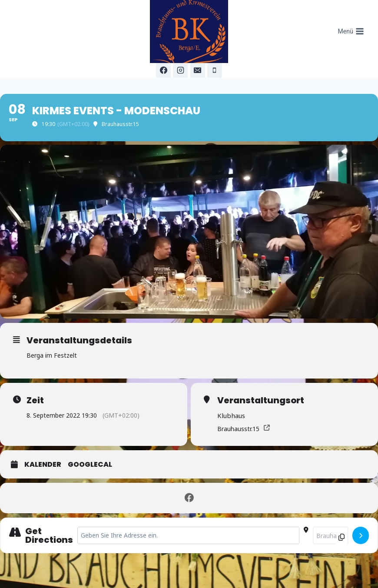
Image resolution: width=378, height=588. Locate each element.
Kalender (43, 465)
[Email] (198, 70)
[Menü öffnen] (351, 32)
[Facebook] (163, 70)
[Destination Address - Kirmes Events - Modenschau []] (330, 535)
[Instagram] (180, 70)
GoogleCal (90, 465)
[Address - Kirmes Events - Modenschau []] (188, 535)
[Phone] (215, 70)
